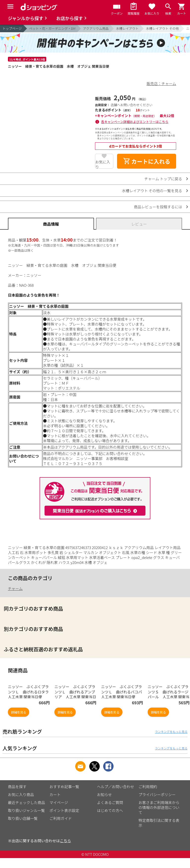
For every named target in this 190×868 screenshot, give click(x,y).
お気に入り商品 (21, 804)
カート (55, 804)
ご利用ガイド (61, 828)
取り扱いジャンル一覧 (26, 820)
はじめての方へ (110, 820)
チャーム (15, 588)
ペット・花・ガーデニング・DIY (52, 28)
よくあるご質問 (110, 812)
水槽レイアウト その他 (162, 28)
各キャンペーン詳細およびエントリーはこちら (135, 122)
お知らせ (104, 804)
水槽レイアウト (127, 28)
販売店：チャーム (161, 83)
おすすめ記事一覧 (64, 796)
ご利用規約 (148, 796)
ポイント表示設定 (64, 820)
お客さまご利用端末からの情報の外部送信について (159, 817)
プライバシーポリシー (157, 804)
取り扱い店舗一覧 (23, 828)
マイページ (59, 812)
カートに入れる (147, 161)
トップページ (12, 28)
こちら (65, 851)
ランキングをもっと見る (171, 741)
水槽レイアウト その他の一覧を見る (152, 191)
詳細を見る (19, 722)
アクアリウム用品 (96, 28)
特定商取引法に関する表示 (159, 833)
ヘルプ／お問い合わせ (116, 796)
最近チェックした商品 (26, 812)
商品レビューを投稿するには (158, 207)
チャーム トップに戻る (163, 179)
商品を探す (17, 796)
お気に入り (103, 164)
